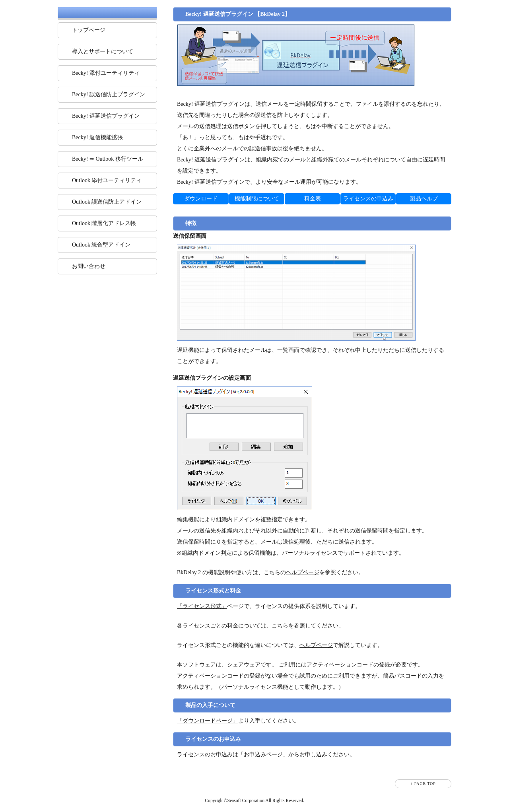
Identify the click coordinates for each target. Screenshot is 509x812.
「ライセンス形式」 (202, 606)
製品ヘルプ (424, 199)
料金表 (313, 199)
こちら (280, 626)
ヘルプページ (303, 572)
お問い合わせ (89, 266)
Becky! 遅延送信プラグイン (106, 116)
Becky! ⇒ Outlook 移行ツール (108, 159)
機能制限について (257, 199)
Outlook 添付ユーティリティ (107, 180)
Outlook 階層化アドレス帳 (104, 223)
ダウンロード (201, 199)
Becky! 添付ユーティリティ (106, 73)
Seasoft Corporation (246, 801)
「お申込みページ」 (263, 755)
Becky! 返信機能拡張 (97, 137)
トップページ (89, 30)
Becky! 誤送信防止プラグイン (109, 94)
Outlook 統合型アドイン (101, 245)
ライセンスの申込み (368, 199)
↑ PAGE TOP (423, 784)
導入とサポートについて (103, 51)
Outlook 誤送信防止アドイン (107, 202)
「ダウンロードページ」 (208, 721)
